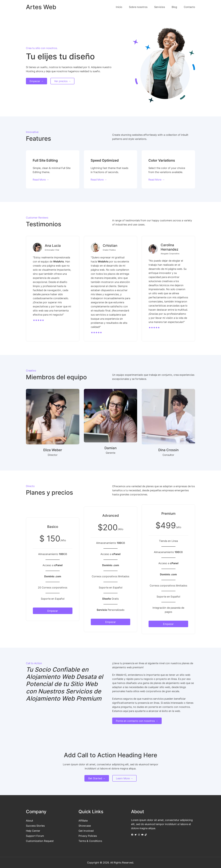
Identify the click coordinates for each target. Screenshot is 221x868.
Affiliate (83, 821)
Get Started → (97, 778)
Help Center (33, 831)
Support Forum (35, 836)
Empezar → (37, 81)
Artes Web (41, 7)
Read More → (41, 180)
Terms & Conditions (90, 841)
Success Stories (35, 826)
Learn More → (124, 778)
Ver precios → (62, 81)
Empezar (53, 611)
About (30, 821)
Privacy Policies (88, 836)
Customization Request (40, 841)
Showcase (85, 826)
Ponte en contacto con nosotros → (137, 721)
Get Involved (86, 831)
